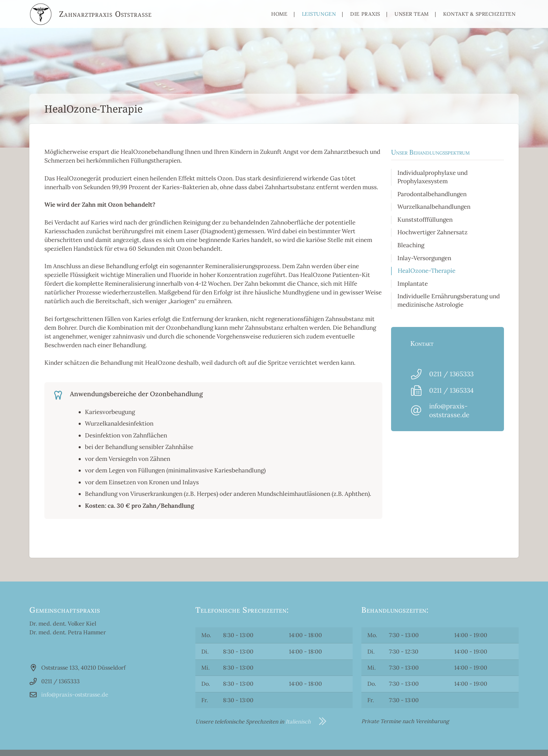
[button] (15, 741)
